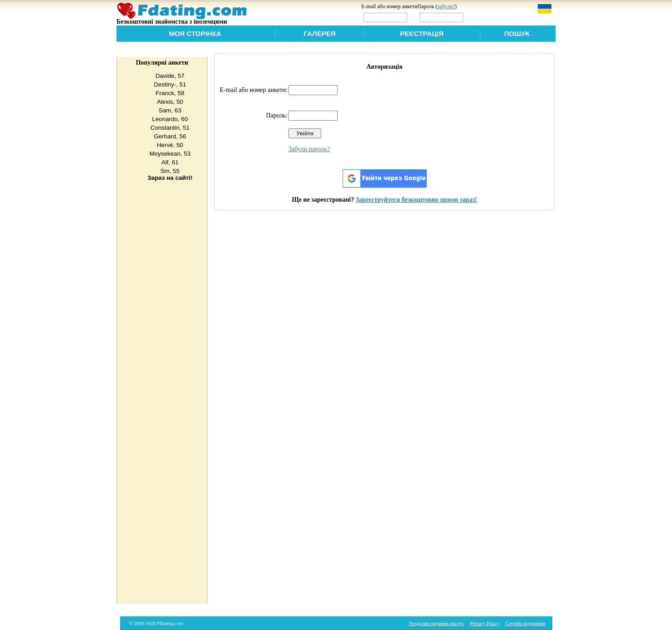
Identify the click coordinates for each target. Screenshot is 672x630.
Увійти (484, 17)
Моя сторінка (195, 33)
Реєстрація (422, 33)
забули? (446, 6)
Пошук (517, 33)
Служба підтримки (525, 623)
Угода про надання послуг (436, 623)
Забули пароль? (309, 149)
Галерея (320, 33)
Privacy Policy (485, 623)
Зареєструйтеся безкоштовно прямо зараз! (417, 200)
